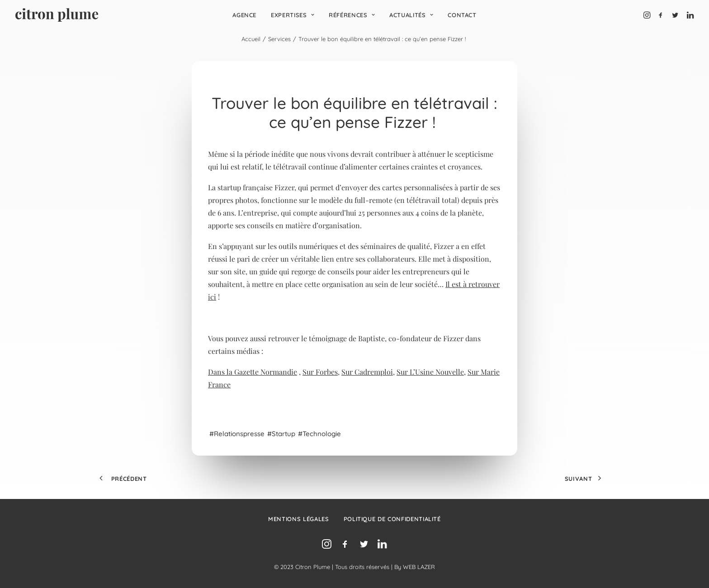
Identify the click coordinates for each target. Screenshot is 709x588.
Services (279, 39)
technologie (323, 434)
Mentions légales (298, 519)
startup (284, 434)
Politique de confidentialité (392, 519)
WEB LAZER (419, 567)
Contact (462, 15)
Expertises (293, 15)
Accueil (251, 39)
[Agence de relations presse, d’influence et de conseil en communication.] (57, 15)
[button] (648, 15)
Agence (244, 15)
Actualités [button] (411, 15)
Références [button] (352, 15)
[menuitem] (244, 15)
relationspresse (239, 434)
